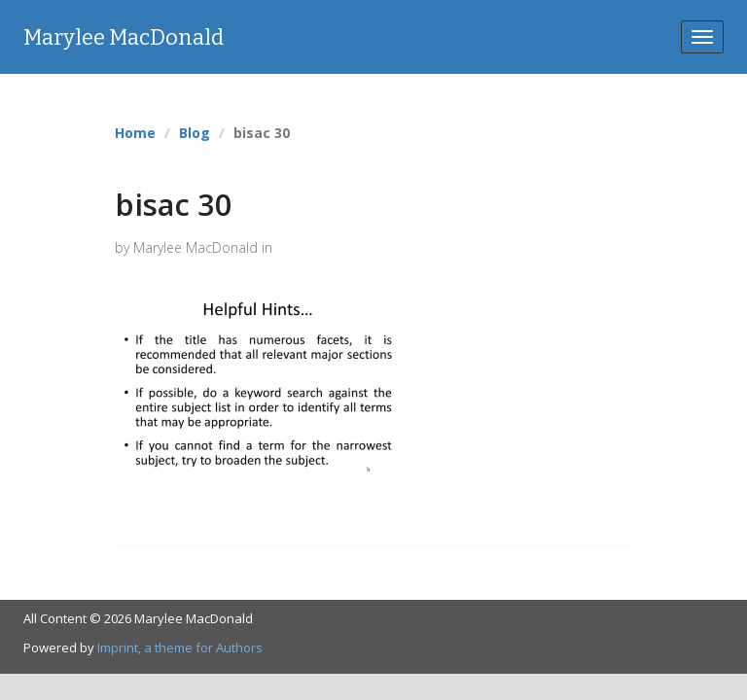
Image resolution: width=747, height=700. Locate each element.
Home (135, 133)
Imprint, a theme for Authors (180, 647)
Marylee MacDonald (124, 37)
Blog (195, 133)
